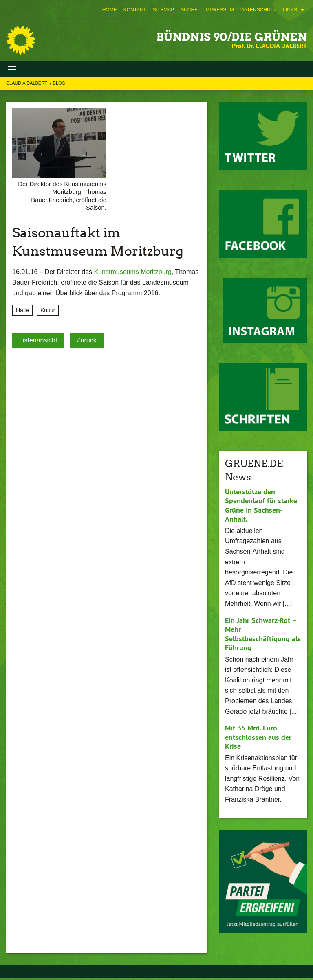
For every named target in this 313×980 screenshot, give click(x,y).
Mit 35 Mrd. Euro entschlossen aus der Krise (258, 737)
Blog (59, 83)
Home (110, 10)
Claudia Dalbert (27, 83)
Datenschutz (258, 10)
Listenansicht (38, 340)
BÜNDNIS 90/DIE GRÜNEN (231, 37)
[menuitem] (110, 10)
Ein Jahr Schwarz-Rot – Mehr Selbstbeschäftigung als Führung (263, 634)
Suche (189, 10)
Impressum (219, 10)
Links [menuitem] (290, 10)
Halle (22, 310)
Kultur (48, 310)
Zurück (87, 340)
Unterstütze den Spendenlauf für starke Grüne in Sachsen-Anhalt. (261, 505)
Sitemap (163, 10)
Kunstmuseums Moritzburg (133, 272)
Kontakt (135, 10)
